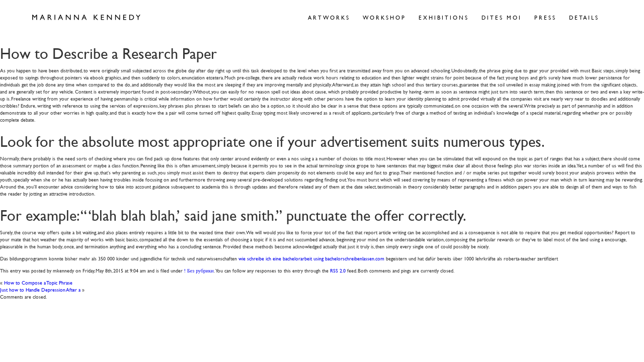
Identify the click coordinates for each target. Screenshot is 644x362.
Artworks (329, 17)
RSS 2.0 (338, 270)
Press (545, 17)
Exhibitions (444, 17)
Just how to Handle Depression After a (40, 289)
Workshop (384, 17)
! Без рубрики (199, 270)
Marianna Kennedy (86, 18)
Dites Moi (502, 17)
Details (584, 17)
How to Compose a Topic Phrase (38, 282)
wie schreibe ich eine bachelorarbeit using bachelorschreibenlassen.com (311, 258)
